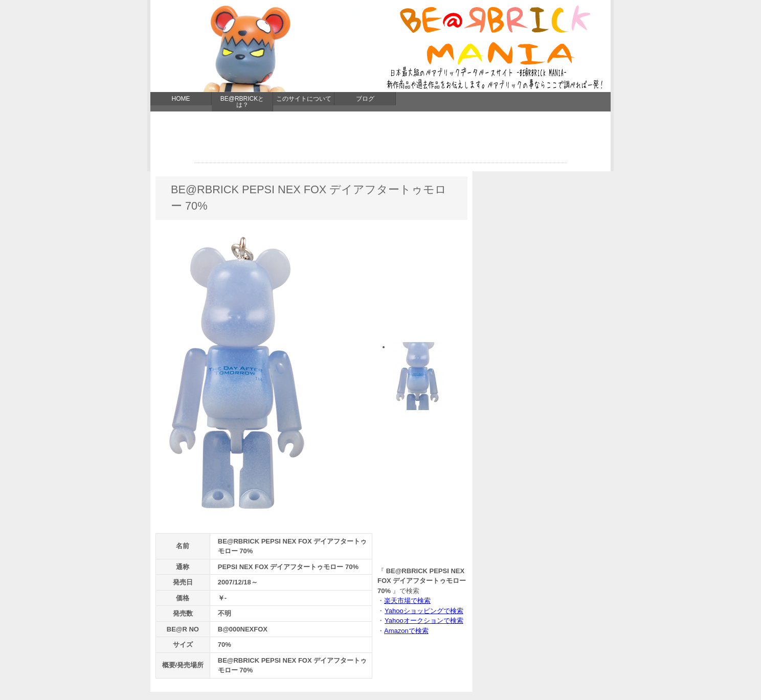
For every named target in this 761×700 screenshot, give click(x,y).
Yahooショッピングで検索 (424, 611)
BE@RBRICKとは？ (242, 102)
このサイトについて (304, 99)
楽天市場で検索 (407, 601)
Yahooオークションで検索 (424, 620)
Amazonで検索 (406, 631)
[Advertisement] (381, 140)
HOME (181, 99)
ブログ (365, 99)
